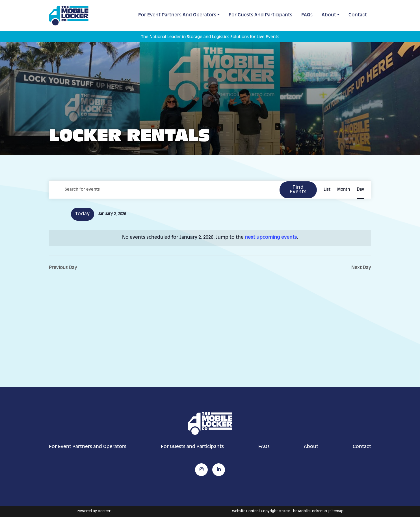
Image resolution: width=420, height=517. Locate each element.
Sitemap (336, 511)
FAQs (307, 15)
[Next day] (63, 214)
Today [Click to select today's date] (83, 214)
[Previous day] (52, 214)
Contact (358, 15)
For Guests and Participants (260, 15)
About (329, 15)
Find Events (298, 190)
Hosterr (104, 511)
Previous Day (64, 268)
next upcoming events (271, 238)
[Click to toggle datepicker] (112, 214)
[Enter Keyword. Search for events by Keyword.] (164, 190)
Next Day (361, 268)
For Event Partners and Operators (177, 15)
